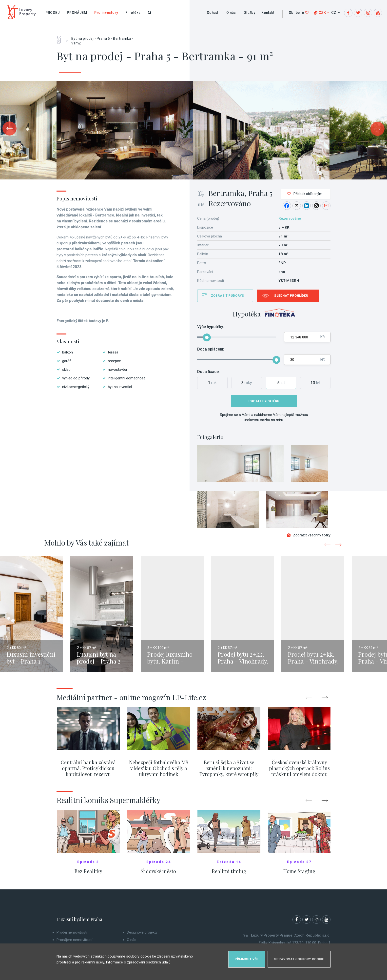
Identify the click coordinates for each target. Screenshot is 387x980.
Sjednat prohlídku (291, 296)
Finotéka (133, 13)
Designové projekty (142, 936)
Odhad (213, 13)
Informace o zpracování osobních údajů (138, 960)
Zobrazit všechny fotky (309, 539)
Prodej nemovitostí (72, 936)
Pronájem (77, 13)
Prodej (53, 13)
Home (61, 38)
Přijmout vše (247, 957)
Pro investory (106, 13)
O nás (231, 13)
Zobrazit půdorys (228, 296)
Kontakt (268, 13)
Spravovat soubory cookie (299, 957)
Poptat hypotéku (264, 401)
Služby (250, 13)
